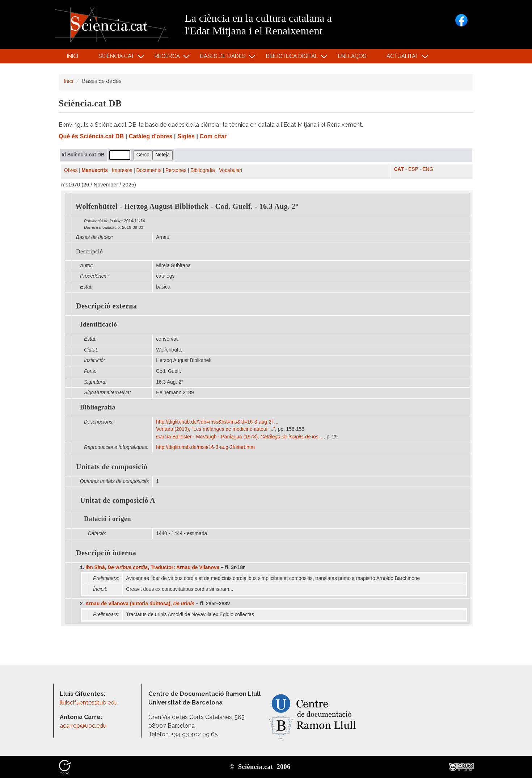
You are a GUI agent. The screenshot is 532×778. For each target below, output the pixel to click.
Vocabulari (231, 170)
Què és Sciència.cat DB (91, 136)
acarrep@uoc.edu (83, 726)
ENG (428, 169)
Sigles (186, 136)
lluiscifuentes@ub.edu (89, 703)
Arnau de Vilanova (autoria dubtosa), (140, 604)
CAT (399, 169)
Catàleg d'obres (151, 136)
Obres (71, 170)
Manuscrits (95, 170)
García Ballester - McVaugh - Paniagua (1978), (240, 437)
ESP (413, 169)
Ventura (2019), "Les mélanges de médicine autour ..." (216, 429)
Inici (73, 56)
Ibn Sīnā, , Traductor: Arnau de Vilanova (152, 567)
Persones (176, 170)
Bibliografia (203, 170)
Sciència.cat (117, 58)
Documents (149, 170)
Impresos (122, 170)
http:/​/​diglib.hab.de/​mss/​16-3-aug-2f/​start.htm (206, 447)
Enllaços (352, 56)
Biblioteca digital (293, 58)
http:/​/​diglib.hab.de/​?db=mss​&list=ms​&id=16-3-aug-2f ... (218, 422)
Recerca (168, 58)
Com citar (213, 136)
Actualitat (404, 58)
